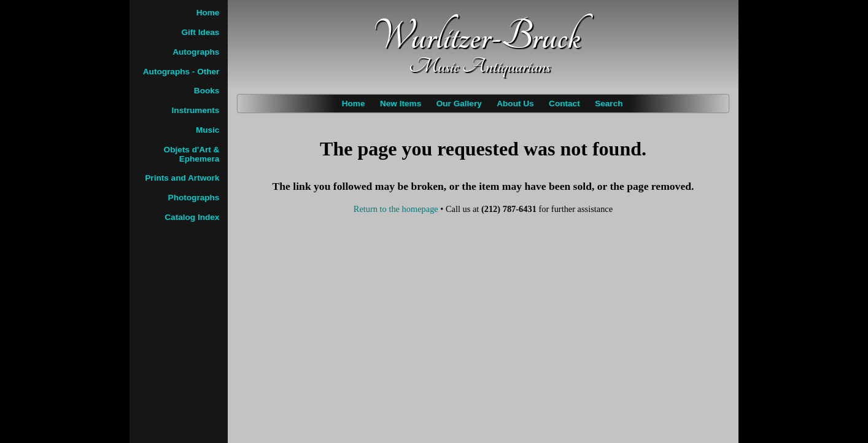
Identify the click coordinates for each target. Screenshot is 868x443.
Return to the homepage (396, 209)
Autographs (196, 52)
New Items (401, 104)
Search (609, 104)
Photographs (194, 198)
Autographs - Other (181, 72)
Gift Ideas (200, 32)
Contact (564, 104)
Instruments (196, 110)
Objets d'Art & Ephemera (192, 154)
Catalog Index (192, 217)
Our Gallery (459, 104)
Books (207, 91)
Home (354, 104)
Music (208, 130)
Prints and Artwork (182, 178)
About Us (515, 104)
